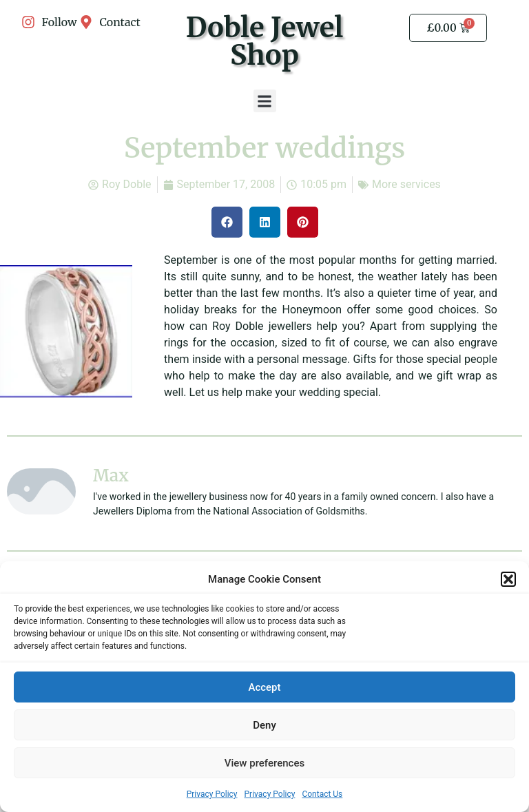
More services (406, 184)
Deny (264, 726)
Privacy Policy (212, 795)
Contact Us (322, 795)
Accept (264, 688)
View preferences (264, 764)
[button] (508, 580)
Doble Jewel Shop (264, 41)
